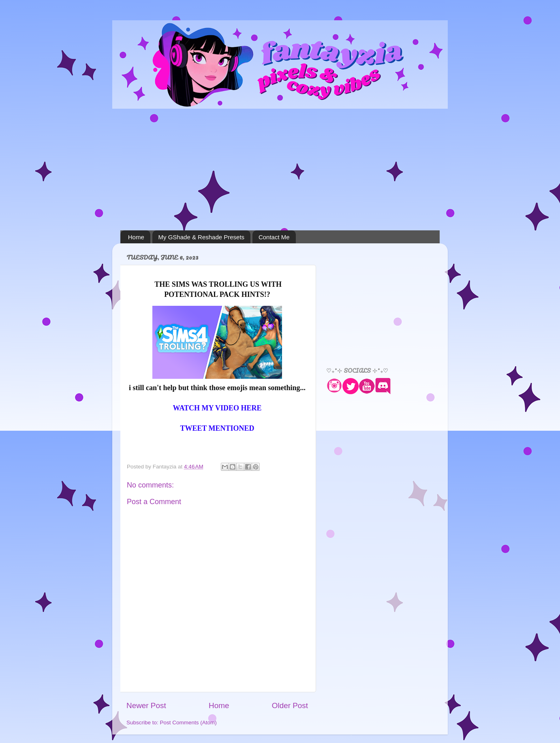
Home (136, 237)
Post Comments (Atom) (188, 723)
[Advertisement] (280, 170)
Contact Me (274, 237)
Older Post (290, 705)
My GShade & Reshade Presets (202, 237)
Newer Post (146, 705)
